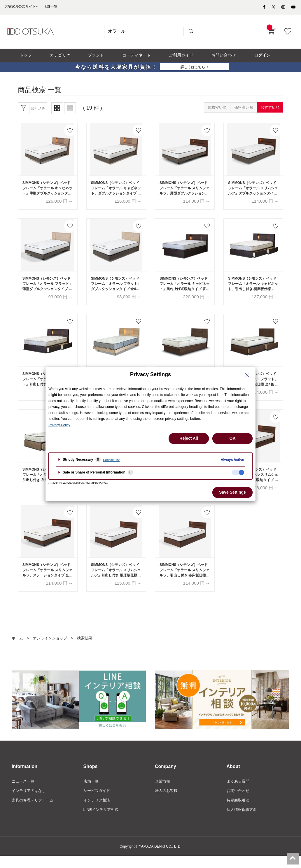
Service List (111, 460)
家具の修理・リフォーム (34, 811)
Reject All (189, 438)
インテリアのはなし (30, 802)
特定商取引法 (239, 811)
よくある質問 (239, 792)
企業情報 (163, 792)
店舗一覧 (92, 792)
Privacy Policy (59, 425)
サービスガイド (98, 802)
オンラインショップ (52, 648)
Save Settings (232, 492)
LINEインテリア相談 (102, 821)
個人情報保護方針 (243, 821)
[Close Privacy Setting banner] (247, 375)
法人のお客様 (167, 802)
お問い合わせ (239, 802)
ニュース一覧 (24, 792)
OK (233, 438)
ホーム (18, 648)
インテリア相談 (98, 811)
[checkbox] (238, 472)
